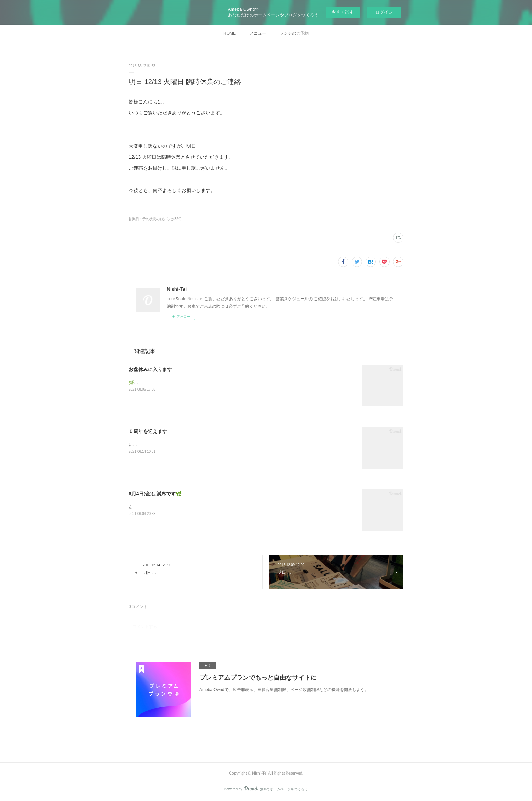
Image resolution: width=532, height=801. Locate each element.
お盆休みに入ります (150, 369)
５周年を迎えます (148, 431)
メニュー (258, 33)
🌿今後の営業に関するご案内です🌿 (163, 383)
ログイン (384, 12)
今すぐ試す (343, 12)
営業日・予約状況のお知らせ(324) (155, 219)
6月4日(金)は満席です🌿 (155, 494)
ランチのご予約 (294, 33)
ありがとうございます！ (151, 507)
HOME (230, 33)
